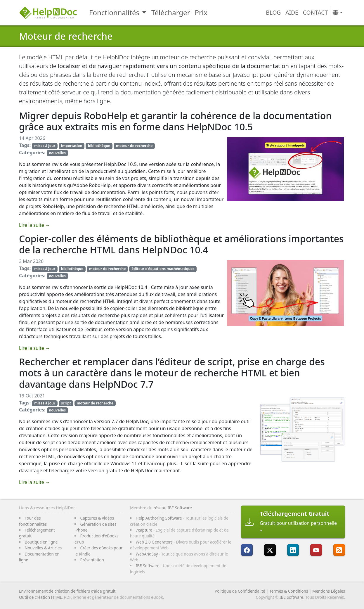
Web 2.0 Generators (154, 542)
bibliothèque (99, 146)
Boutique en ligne (41, 542)
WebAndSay (147, 554)
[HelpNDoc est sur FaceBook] (247, 550)
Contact (315, 12)
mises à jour (45, 146)
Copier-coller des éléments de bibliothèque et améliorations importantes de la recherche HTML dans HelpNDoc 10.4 (181, 244)
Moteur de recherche (66, 36)
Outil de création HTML (40, 597)
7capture (144, 530)
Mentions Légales (329, 591)
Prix (201, 12)
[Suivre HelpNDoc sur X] (270, 550)
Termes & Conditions (289, 591)
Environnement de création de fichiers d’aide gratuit (67, 591)
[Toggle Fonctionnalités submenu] (145, 13)
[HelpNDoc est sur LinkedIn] (293, 550)
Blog (273, 12)
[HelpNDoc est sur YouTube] (316, 550)
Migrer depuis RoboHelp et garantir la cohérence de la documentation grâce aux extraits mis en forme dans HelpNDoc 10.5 (175, 121)
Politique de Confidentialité (240, 591)
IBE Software (148, 566)
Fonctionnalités (114, 12)
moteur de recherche (134, 146)
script (66, 403)
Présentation (92, 560)
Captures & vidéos (97, 518)
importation (72, 146)
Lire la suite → (34, 225)
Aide (292, 12)
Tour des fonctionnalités (33, 521)
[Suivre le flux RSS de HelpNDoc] (339, 550)
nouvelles (57, 153)
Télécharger (171, 12)
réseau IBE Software (173, 508)
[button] (338, 13)
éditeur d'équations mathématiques (163, 269)
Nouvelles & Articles (43, 548)
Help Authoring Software (159, 518)
